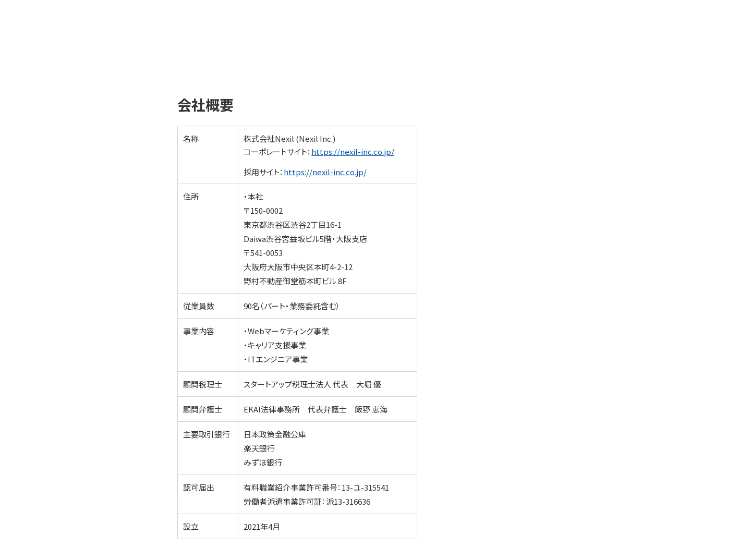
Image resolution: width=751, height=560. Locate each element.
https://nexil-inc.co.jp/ (353, 151)
